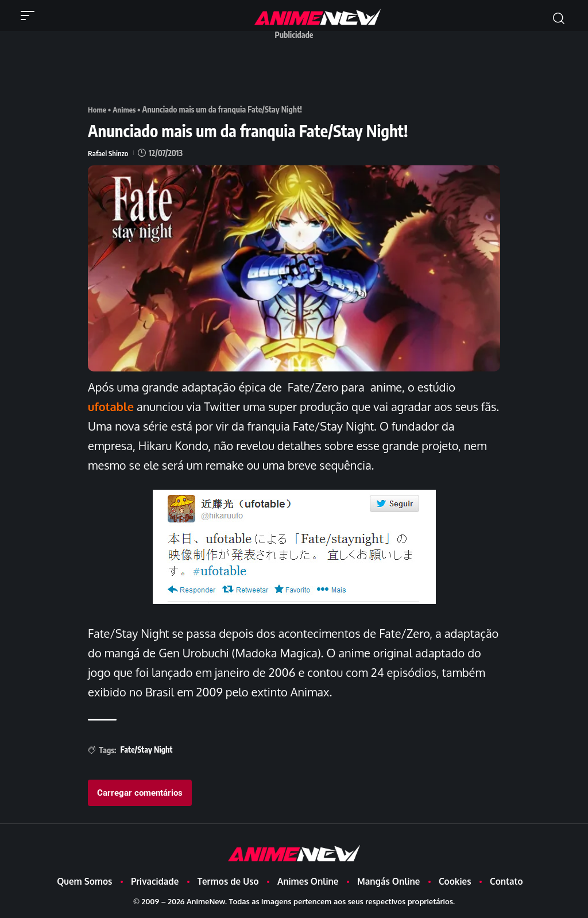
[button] (30, 16)
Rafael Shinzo (109, 153)
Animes (126, 109)
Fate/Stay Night (146, 749)
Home (98, 109)
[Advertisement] (297, 71)
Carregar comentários (140, 793)
